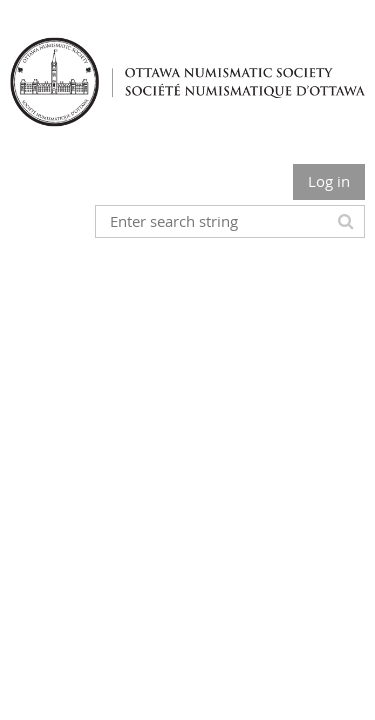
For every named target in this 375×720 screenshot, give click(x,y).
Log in (329, 181)
